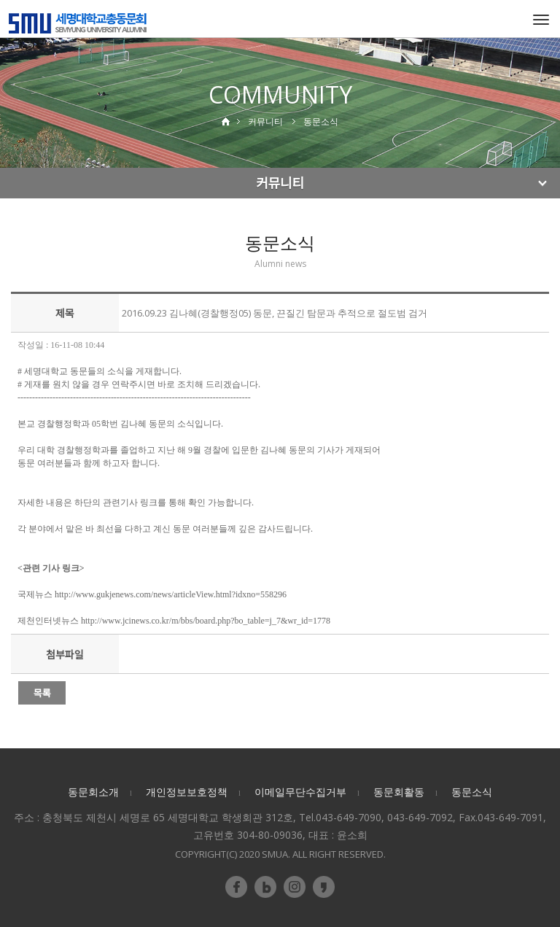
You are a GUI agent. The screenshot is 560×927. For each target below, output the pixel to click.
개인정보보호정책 (187, 792)
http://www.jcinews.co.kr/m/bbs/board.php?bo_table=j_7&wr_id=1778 (206, 621)
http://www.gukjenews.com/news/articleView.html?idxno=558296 (171, 594)
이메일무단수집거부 (300, 792)
